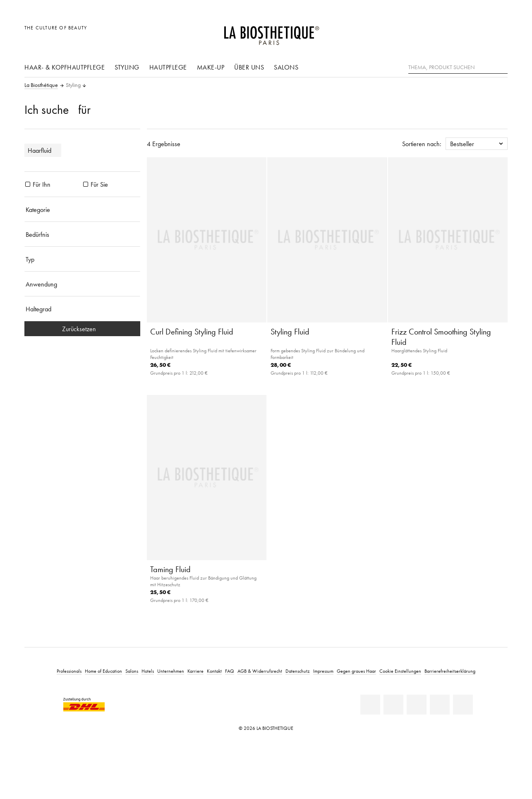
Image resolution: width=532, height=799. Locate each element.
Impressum (323, 671)
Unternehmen (171, 671)
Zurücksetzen (82, 329)
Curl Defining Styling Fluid (192, 332)
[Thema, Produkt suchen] (458, 67)
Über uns (249, 67)
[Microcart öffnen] (499, 32)
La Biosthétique (41, 85)
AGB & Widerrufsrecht (260, 671)
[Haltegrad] (82, 309)
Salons (286, 67)
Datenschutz (298, 671)
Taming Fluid (170, 569)
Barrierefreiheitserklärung (450, 671)
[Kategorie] (82, 209)
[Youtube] (417, 705)
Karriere (195, 671)
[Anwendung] (82, 284)
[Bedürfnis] (82, 234)
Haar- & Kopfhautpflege (65, 67)
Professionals (69, 671)
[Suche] (501, 66)
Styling (127, 67)
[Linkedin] (370, 705)
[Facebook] (393, 705)
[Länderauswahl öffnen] (461, 32)
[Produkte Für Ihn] (28, 184)
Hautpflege (168, 67)
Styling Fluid (290, 332)
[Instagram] (440, 705)
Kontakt (214, 671)
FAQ (230, 671)
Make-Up (211, 67)
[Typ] (82, 259)
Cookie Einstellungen (400, 671)
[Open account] (480, 32)
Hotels (148, 671)
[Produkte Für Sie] (86, 184)
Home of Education (103, 671)
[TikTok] (463, 705)
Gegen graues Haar (356, 671)
